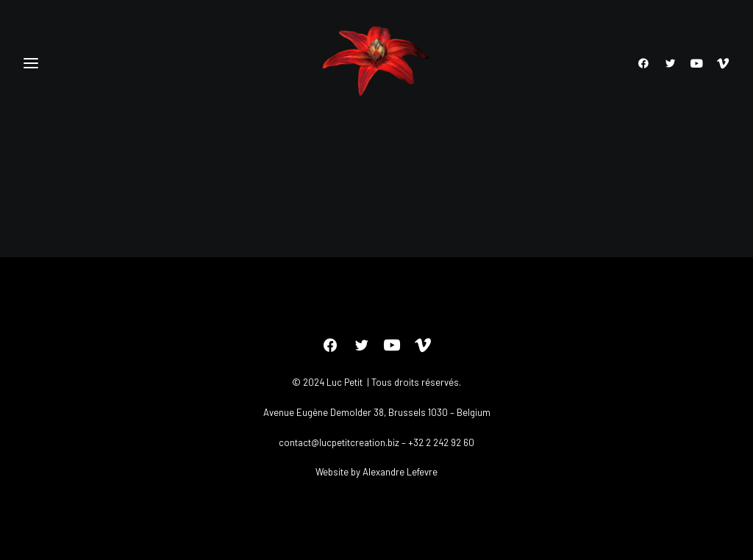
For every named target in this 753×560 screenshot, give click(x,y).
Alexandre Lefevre (400, 472)
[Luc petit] (377, 63)
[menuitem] (647, 63)
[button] (647, 63)
